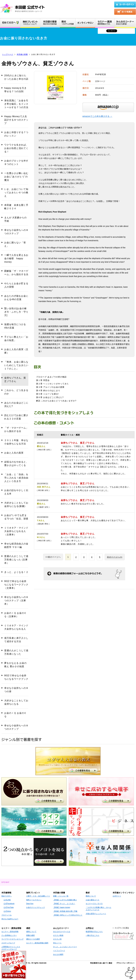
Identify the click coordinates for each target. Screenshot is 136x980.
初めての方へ (7, 896)
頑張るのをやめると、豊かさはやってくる (16, 464)
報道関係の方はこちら (94, 932)
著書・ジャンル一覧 (61, 896)
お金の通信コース (93, 900)
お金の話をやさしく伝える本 (16, 492)
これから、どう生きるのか (16, 392)
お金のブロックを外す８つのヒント (16, 162)
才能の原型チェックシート (96, 914)
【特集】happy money (62, 907)
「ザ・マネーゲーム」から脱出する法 (16, 429)
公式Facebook (9, 904)
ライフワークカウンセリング (12, 939)
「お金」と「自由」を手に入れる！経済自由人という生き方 (16, 478)
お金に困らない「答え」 (15, 244)
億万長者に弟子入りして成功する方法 (16, 640)
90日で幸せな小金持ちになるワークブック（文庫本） (16, 585)
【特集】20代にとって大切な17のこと (68, 915)
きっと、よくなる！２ (16, 572)
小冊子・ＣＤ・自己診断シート (38, 896)
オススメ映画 (58, 935)
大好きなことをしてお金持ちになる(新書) (16, 504)
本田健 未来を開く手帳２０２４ (16, 207)
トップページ (8, 54)
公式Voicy (7, 911)
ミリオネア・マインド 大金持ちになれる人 (16, 627)
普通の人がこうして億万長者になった (16, 652)
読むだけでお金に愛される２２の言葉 (16, 417)
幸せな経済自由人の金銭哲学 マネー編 (16, 545)
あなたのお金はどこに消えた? (16, 404)
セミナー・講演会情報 (10, 932)
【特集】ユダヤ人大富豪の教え (65, 900)
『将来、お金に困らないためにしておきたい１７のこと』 (16, 365)
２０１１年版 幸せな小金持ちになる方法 (16, 442)
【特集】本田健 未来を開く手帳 (65, 911)
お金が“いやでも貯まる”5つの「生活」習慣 (16, 517)
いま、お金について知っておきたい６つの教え (16, 193)
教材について (91, 896)
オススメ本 (57, 939)
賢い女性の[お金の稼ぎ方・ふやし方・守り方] (16, 312)
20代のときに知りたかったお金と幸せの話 (16, 77)
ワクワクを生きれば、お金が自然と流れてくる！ (16, 148)
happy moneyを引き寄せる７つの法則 (15, 90)
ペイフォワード (59, 951)
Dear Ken (30, 904)
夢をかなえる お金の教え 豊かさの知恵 (15, 665)
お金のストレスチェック (36, 907)
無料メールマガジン (34, 900)
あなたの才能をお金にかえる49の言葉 (16, 298)
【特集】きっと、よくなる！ (64, 904)
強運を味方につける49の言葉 (15, 326)
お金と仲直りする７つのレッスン (16, 134)
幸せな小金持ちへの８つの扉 (16, 690)
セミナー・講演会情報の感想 (37, 943)
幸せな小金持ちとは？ (10, 919)
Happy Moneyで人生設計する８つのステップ (16, 120)
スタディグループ (8, 943)
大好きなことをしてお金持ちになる (16, 702)
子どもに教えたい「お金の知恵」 (16, 339)
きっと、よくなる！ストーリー (65, 947)
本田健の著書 (22, 54)
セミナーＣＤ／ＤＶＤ (94, 904)
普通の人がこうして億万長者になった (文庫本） (16, 560)
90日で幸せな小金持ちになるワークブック (16, 677)
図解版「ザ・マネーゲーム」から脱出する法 (16, 273)
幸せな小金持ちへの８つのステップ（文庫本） (16, 601)
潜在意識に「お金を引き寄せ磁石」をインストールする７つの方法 (16, 104)
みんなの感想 (58, 954)
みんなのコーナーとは (62, 932)
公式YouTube (9, 907)
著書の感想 (30, 935)
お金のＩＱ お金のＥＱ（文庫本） (15, 615)
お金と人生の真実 (14, 453)
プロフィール (7, 915)
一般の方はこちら (93, 935)
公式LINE (7, 900)
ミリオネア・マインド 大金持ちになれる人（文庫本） (16, 531)
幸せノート (57, 943)
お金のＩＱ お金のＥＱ (15, 715)
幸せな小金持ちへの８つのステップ (16, 232)
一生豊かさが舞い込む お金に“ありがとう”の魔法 (16, 177)
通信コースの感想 (33, 939)
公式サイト (117, 896)
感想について (31, 932)
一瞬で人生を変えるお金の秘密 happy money (16, 258)
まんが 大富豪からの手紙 (15, 219)
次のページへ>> (115, 557)
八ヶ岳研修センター (9, 935)
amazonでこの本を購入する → (97, 116)
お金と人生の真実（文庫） (16, 351)
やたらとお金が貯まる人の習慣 (16, 285)
